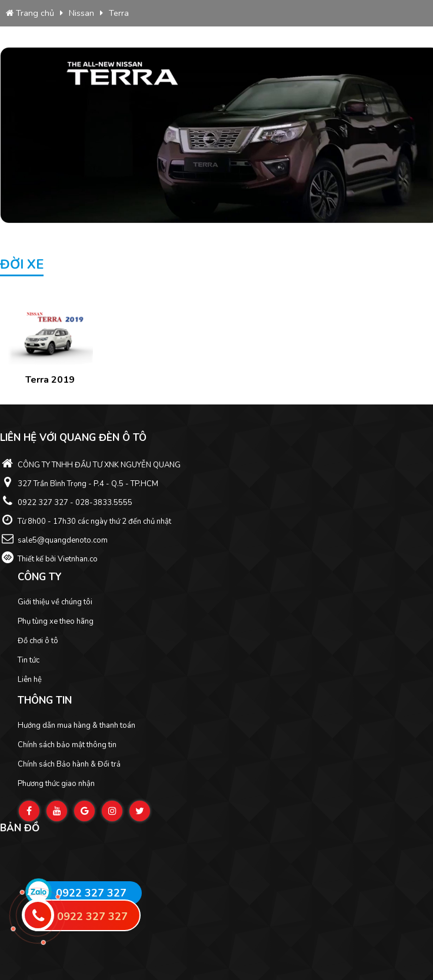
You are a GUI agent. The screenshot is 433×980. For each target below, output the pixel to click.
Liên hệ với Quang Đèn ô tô (73, 438)
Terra (119, 13)
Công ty (40, 577)
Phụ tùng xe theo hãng (56, 621)
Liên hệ (30, 680)
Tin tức (29, 660)
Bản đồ (20, 828)
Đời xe (22, 265)
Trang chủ (30, 13)
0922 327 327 (91, 893)
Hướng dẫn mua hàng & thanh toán (76, 725)
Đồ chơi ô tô (38, 641)
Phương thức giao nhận (56, 784)
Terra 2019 (50, 380)
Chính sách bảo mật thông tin (67, 745)
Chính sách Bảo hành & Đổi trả (69, 764)
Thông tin (45, 700)
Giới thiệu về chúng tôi (55, 602)
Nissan (81, 13)
